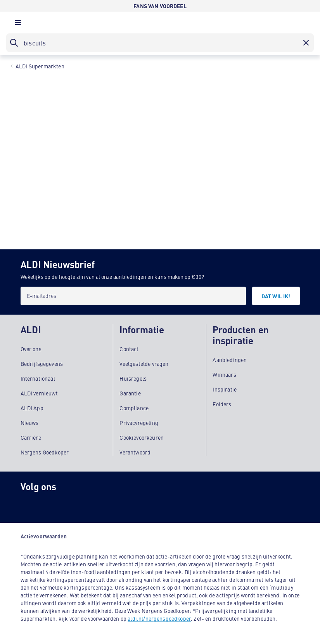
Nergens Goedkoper (45, 452)
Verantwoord (135, 452)
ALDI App (32, 408)
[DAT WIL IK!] (276, 296)
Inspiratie (225, 389)
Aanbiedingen (230, 360)
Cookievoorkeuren (142, 437)
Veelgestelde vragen (144, 364)
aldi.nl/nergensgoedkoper (159, 618)
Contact (129, 349)
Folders (222, 404)
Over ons (31, 349)
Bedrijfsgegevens (42, 364)
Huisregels (133, 378)
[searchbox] (160, 43)
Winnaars (224, 374)
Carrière (31, 437)
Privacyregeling (139, 423)
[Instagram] (30, 504)
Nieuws (30, 423)
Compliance (134, 408)
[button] (18, 24)
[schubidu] (61, 504)
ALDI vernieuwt (39, 393)
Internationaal (38, 378)
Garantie (130, 393)
